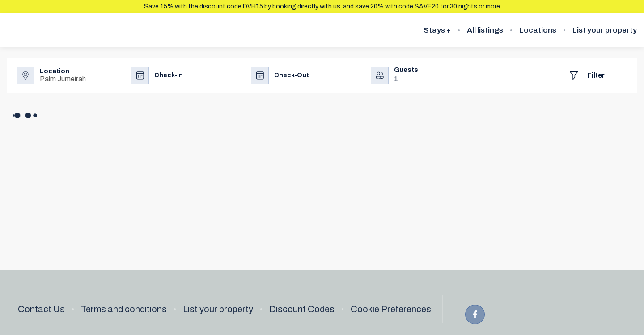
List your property (605, 30)
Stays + (437, 30)
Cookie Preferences (391, 309)
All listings (485, 30)
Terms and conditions (124, 309)
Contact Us (41, 309)
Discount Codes (302, 309)
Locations (538, 30)
